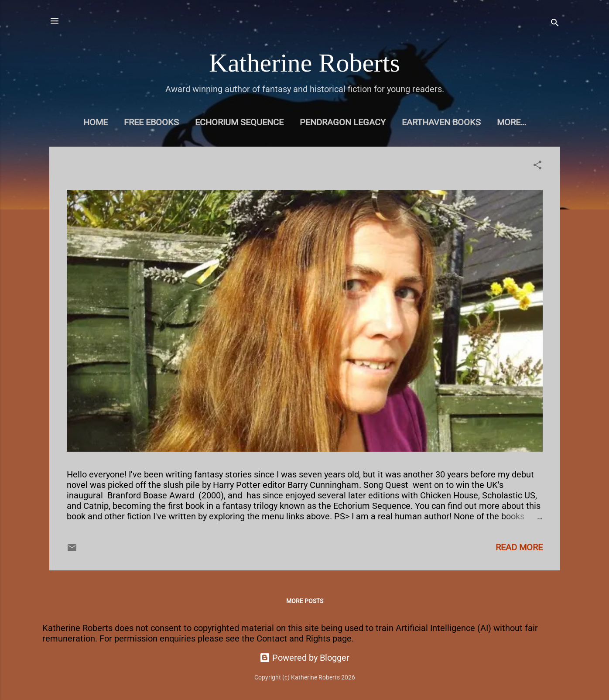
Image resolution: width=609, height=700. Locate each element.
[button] (537, 166)
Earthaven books (441, 122)
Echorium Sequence (239, 122)
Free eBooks (151, 122)
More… (511, 122)
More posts (305, 601)
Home (96, 122)
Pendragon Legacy (343, 122)
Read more (519, 547)
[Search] (555, 24)
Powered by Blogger (304, 658)
